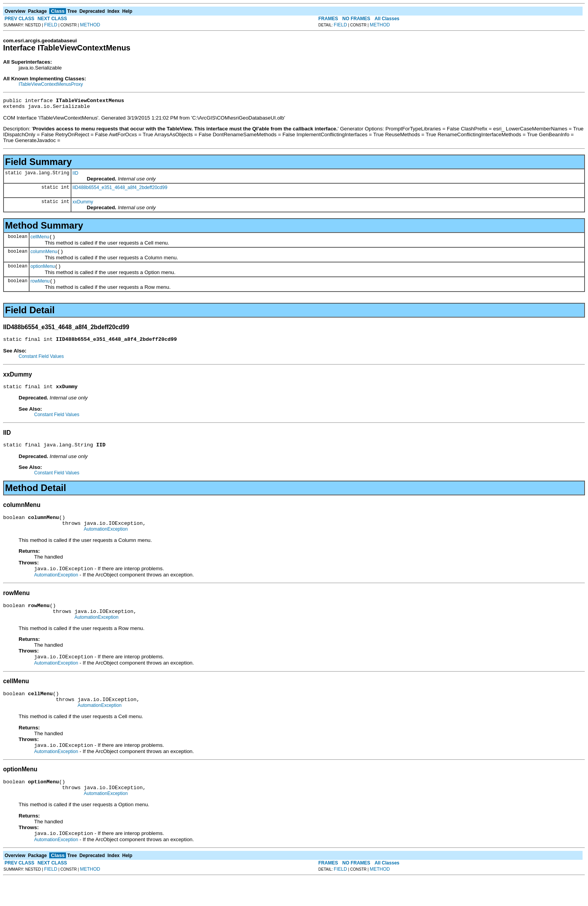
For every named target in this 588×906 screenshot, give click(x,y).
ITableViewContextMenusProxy (51, 84)
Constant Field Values (41, 364)
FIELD (51, 25)
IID (75, 175)
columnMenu (44, 256)
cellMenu (40, 240)
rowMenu (40, 288)
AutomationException (106, 543)
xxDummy (83, 204)
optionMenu (43, 272)
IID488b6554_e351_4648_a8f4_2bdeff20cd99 (120, 190)
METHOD (90, 25)
